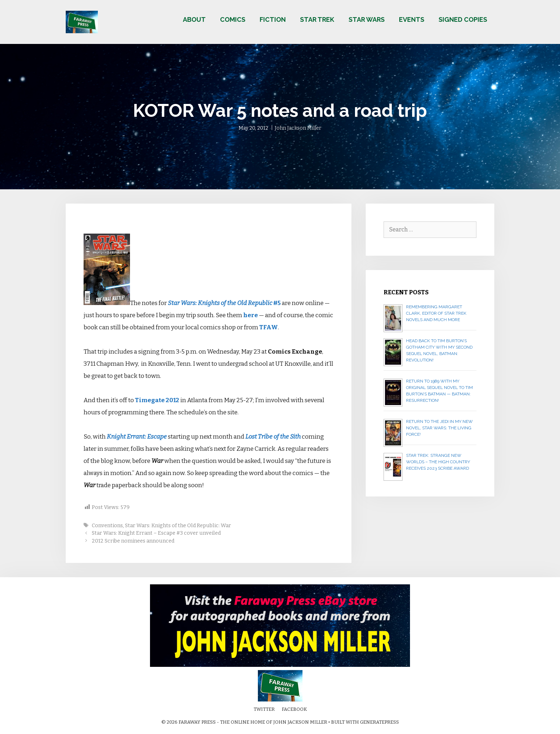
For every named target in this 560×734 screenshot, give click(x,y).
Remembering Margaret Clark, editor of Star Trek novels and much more (436, 313)
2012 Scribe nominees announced (133, 541)
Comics (233, 19)
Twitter (264, 709)
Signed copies (463, 19)
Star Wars (367, 19)
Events (412, 19)
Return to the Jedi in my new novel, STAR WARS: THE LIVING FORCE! (439, 428)
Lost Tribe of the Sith (273, 437)
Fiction (273, 19)
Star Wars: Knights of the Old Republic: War (178, 525)
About (194, 19)
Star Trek (317, 19)
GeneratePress (379, 722)
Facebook (294, 709)
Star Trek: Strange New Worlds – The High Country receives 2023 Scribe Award (438, 462)
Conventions (107, 525)
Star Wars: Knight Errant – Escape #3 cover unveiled (156, 533)
